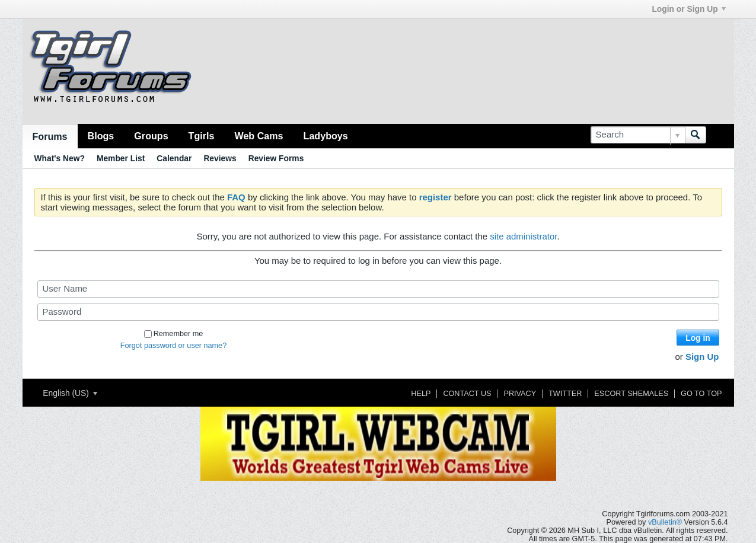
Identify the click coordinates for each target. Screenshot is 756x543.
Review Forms (276, 158)
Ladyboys (326, 136)
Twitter (565, 394)
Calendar (174, 158)
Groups (151, 136)
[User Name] (378, 289)
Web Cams (259, 136)
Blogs (101, 136)
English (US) (70, 393)
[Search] (638, 135)
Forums (50, 136)
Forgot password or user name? (173, 346)
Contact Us (467, 394)
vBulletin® (665, 522)
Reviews (220, 158)
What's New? (60, 158)
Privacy (520, 394)
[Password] (378, 312)
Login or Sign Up (688, 9)
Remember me (174, 334)
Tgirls (202, 136)
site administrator (523, 236)
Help (421, 394)
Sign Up (702, 357)
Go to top (701, 394)
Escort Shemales (631, 394)
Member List (121, 158)
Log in (698, 338)
